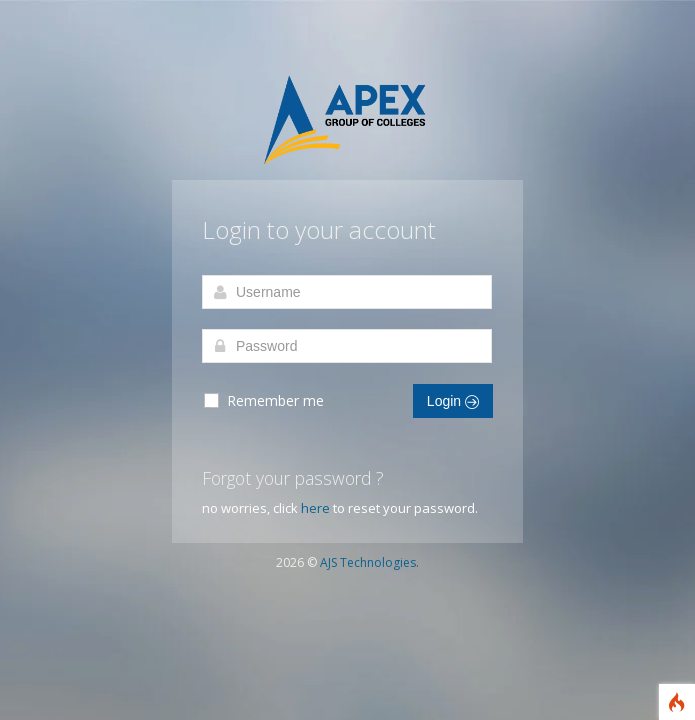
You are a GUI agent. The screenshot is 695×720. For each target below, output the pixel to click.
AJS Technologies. (369, 562)
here (315, 508)
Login (453, 401)
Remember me (263, 401)
